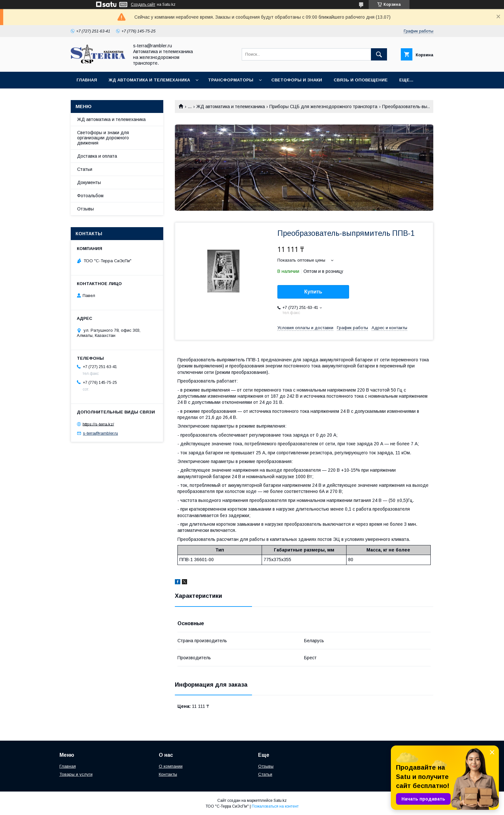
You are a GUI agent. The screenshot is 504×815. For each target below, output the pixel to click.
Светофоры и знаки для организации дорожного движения (103, 138)
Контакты (168, 774)
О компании (171, 766)
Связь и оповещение (361, 80)
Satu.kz (280, 801)
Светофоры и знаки (297, 80)
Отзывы (85, 209)
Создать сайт (143, 5)
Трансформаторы (231, 80)
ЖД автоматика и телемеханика (149, 80)
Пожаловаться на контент (275, 806)
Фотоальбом (90, 196)
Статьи (85, 169)
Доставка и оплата (97, 156)
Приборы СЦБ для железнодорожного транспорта (323, 107)
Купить (313, 292)
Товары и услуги (76, 774)
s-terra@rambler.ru (100, 433)
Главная (87, 80)
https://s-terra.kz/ (98, 424)
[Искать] (379, 54)
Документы (89, 182)
